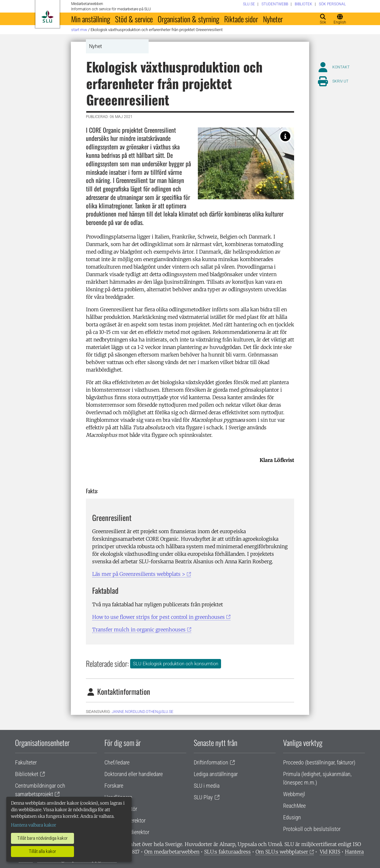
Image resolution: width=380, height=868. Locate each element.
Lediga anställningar (216, 774)
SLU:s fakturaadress (227, 852)
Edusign (292, 817)
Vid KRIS (330, 852)
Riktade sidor (241, 19)
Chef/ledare (117, 762)
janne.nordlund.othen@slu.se (142, 712)
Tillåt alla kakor (42, 851)
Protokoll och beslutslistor (312, 829)
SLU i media (207, 786)
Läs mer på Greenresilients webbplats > (139, 574)
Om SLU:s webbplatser (282, 852)
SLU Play (203, 797)
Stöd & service (134, 19)
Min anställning (91, 19)
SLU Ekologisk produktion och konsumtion (176, 664)
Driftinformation (211, 762)
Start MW (79, 30)
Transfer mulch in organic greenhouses (139, 630)
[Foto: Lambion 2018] (285, 136)
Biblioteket (27, 774)
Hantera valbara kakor (34, 825)
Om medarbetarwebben (172, 852)
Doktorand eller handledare (134, 774)
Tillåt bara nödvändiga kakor (42, 838)
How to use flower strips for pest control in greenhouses (158, 617)
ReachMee (294, 806)
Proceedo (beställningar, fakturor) (319, 762)
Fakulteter (26, 762)
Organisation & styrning (188, 19)
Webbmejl (294, 794)
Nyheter (273, 19)
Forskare (114, 786)
